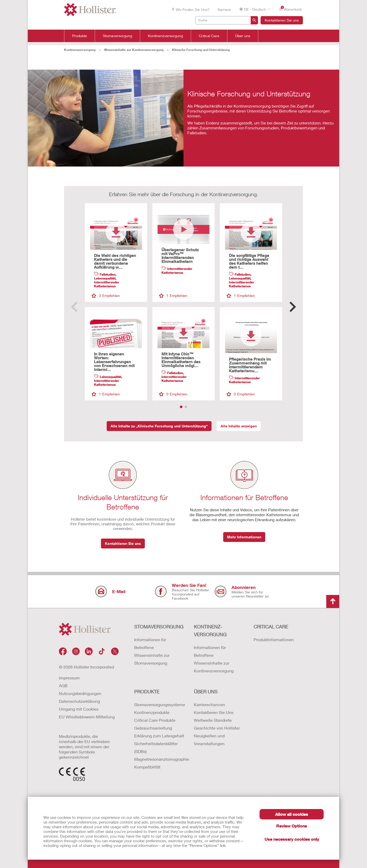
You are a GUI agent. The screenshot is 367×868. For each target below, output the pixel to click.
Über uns (243, 36)
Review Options (292, 826)
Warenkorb (290, 9)
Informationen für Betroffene (150, 643)
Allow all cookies (292, 814)
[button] (293, 307)
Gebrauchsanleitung (153, 728)
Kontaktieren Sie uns (282, 20)
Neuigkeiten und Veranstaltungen (209, 740)
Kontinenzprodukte (152, 712)
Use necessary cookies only (292, 839)
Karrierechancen (209, 704)
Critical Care (209, 36)
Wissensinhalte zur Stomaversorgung (152, 659)
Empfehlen (106, 296)
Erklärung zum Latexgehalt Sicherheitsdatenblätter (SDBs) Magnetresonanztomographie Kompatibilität (159, 751)
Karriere (224, 9)
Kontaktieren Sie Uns (214, 712)
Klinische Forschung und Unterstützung (201, 50)
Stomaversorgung (117, 36)
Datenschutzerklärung (79, 701)
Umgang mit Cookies (79, 709)
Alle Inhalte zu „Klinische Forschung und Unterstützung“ (159, 426)
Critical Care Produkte (155, 720)
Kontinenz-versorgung (210, 631)
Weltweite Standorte (213, 720)
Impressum (69, 678)
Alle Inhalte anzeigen (239, 426)
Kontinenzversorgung (165, 36)
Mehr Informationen (244, 537)
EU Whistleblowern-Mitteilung (87, 717)
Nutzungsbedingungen (80, 693)
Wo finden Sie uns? (190, 9)
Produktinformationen (274, 640)
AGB (63, 685)
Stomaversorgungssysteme (159, 704)
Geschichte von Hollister (217, 728)
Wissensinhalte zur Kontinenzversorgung (134, 50)
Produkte (80, 36)
